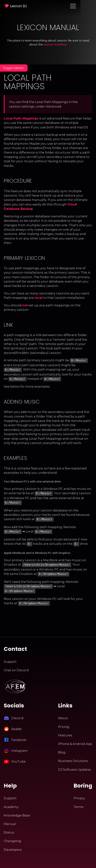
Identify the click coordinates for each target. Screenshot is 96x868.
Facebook (19, 735)
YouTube (18, 756)
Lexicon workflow (55, 44)
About (63, 713)
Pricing (64, 722)
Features (65, 730)
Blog (62, 747)
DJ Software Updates (75, 765)
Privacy (79, 793)
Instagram (20, 746)
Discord (17, 713)
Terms (79, 802)
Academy (11, 802)
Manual (10, 819)
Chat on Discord (16, 665)
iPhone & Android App (75, 739)
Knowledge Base (17, 810)
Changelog (12, 836)
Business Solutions (73, 756)
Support (10, 657)
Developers (13, 845)
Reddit (17, 724)
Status (9, 827)
